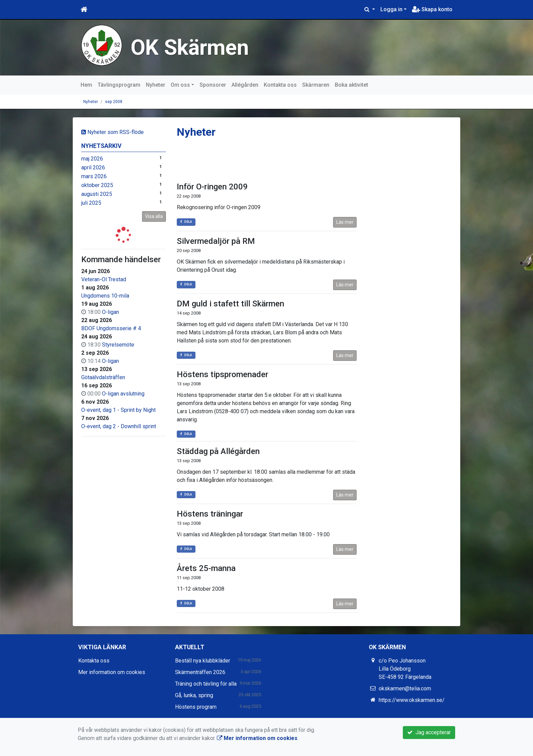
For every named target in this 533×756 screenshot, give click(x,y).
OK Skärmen (190, 47)
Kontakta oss (280, 85)
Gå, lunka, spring (194, 695)
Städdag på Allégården (218, 451)
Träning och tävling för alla (206, 684)
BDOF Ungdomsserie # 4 (111, 328)
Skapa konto (432, 9)
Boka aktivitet (351, 85)
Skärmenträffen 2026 (200, 672)
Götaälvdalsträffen (103, 377)
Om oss (180, 85)
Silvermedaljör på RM (216, 241)
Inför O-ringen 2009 (212, 187)
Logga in (391, 9)
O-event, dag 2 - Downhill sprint (119, 426)
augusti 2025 (97, 194)
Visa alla (154, 216)
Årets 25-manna (206, 568)
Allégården (245, 85)
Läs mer (345, 222)
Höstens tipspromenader (222, 374)
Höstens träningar (210, 514)
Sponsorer (213, 85)
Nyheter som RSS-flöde (113, 132)
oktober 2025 (97, 185)
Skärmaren (316, 85)
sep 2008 (114, 102)
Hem (86, 85)
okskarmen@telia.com (405, 688)
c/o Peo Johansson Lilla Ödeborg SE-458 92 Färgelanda (405, 669)
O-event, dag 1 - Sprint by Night (118, 410)
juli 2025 (91, 203)
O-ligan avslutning (123, 394)
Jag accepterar (429, 732)
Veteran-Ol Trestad (104, 279)
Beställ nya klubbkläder (203, 661)
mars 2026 (94, 176)
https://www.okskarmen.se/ (412, 700)
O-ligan (110, 312)
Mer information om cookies (112, 672)
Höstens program (196, 707)
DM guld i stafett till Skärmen (230, 304)
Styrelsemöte (118, 345)
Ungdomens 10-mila (105, 296)
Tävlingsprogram (119, 85)
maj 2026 (92, 159)
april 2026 (93, 167)
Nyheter (156, 85)
